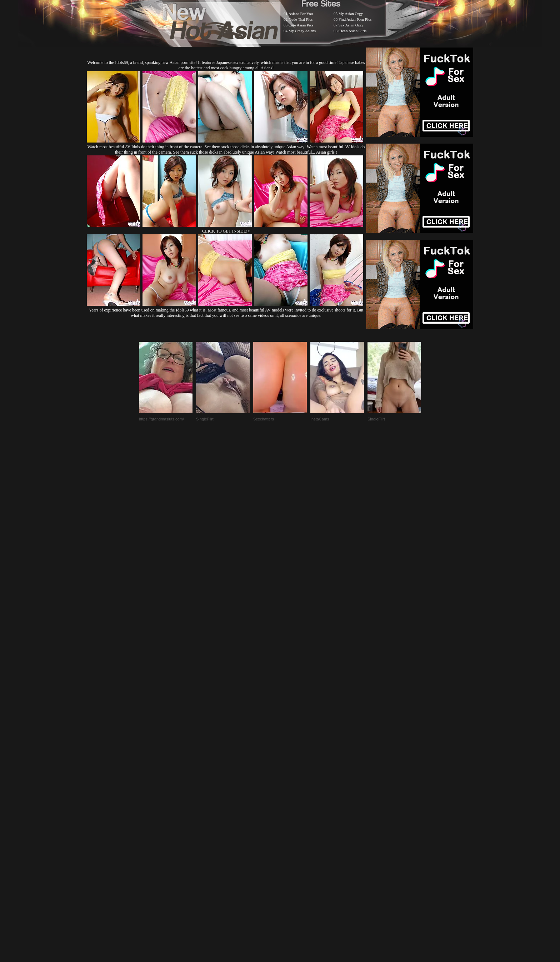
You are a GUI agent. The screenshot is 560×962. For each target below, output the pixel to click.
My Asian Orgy (351, 14)
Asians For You (301, 14)
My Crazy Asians (302, 31)
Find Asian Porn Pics (355, 19)
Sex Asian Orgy (351, 25)
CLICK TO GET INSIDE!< (226, 231)
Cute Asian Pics (301, 25)
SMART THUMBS (293, 783)
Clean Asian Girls (352, 31)
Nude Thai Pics (301, 19)
